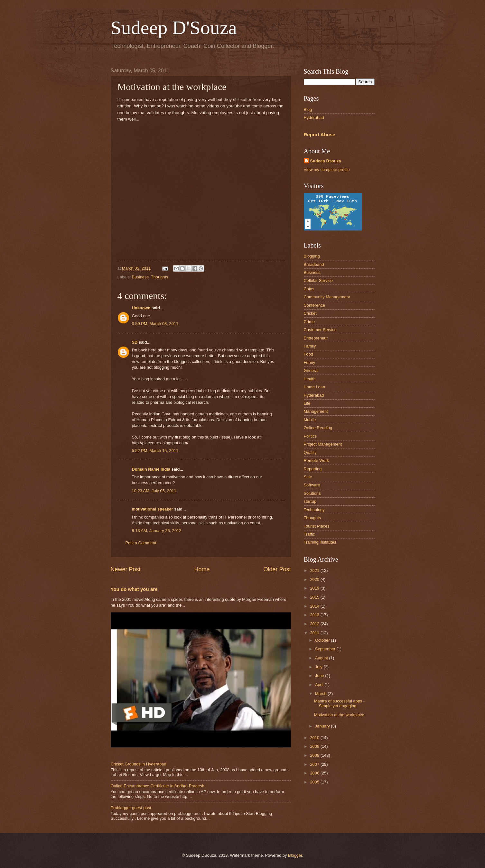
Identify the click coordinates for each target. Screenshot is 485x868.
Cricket (310, 313)
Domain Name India (151, 469)
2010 (315, 738)
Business (140, 277)
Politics (310, 436)
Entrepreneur (316, 338)
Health (310, 379)
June (320, 676)
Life (307, 403)
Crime (309, 322)
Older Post (277, 569)
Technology (314, 510)
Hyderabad (314, 118)
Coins (309, 289)
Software (312, 485)
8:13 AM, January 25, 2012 (157, 531)
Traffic (309, 534)
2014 (315, 606)
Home (202, 569)
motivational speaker (153, 509)
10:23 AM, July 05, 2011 (154, 491)
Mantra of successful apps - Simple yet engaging (339, 703)
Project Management (323, 444)
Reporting (313, 469)
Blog (308, 109)
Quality (310, 452)
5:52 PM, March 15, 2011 (155, 451)
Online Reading (318, 428)
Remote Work (316, 461)
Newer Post (126, 569)
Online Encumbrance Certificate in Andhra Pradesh (158, 786)
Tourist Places (317, 526)
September (326, 649)
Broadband (314, 264)
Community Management (327, 297)
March (321, 694)
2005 (315, 782)
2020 (315, 579)
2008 (315, 755)
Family (310, 346)
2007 (315, 764)
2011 (315, 633)
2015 (315, 597)
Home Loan (315, 387)
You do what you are (134, 589)
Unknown (141, 308)
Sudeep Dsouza (326, 161)
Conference (315, 305)
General (311, 371)
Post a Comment (141, 543)
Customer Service (320, 330)
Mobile (310, 420)
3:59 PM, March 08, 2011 (155, 324)
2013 (315, 615)
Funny (310, 362)
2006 (315, 773)
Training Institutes (320, 542)
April (320, 685)
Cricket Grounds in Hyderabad (139, 764)
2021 (315, 570)
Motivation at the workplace (339, 715)
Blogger (295, 855)
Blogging (312, 256)
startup (310, 501)
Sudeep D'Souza (174, 28)
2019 (315, 588)
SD (135, 342)
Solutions (312, 493)
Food (308, 354)
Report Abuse (320, 135)
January (323, 726)
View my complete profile (327, 170)
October (323, 640)
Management (316, 411)
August (322, 658)
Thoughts (160, 277)
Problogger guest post (131, 808)
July (319, 667)
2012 (315, 624)
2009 (315, 746)
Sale (308, 477)
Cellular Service (318, 280)
